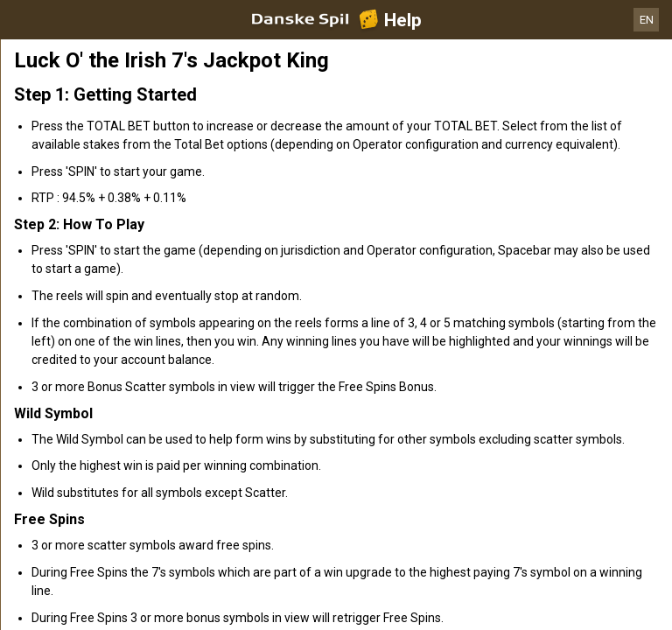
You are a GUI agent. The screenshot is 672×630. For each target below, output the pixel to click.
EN (647, 20)
